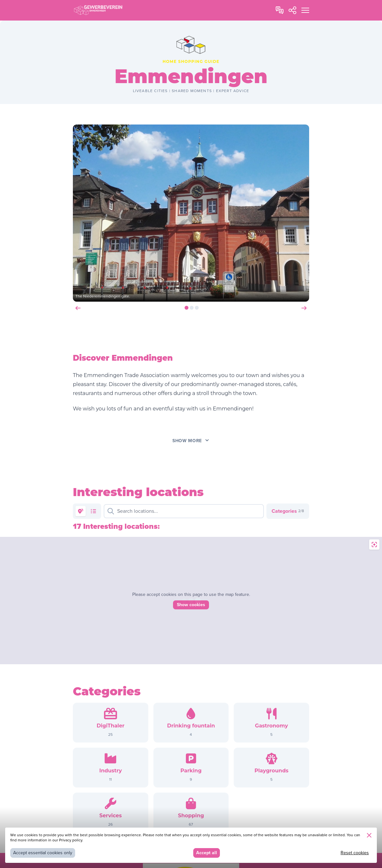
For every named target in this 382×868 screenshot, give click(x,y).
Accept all (207, 853)
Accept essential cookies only (43, 853)
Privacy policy (71, 840)
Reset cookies (355, 853)
